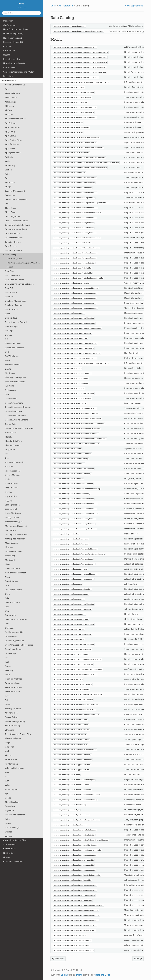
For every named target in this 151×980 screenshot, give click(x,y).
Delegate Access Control (16, 322)
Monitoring (10, 556)
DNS (7, 352)
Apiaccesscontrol (12, 127)
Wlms (8, 785)
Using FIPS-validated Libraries (16, 29)
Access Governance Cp (15, 85)
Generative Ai (11, 399)
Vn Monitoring (11, 764)
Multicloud (10, 560)
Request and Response (15, 815)
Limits (8, 479)
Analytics (9, 115)
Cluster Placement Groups (16, 221)
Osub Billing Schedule (15, 641)
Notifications (9, 853)
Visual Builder (11, 760)
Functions (9, 386)
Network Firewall (13, 568)
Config (8, 798)
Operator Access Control (16, 620)
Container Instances (14, 238)
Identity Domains (13, 445)
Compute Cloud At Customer (18, 225)
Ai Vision (9, 110)
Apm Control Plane (13, 140)
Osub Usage (10, 654)
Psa (7, 658)
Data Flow (10, 271)
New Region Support (13, 38)
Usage (8, 743)
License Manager (12, 475)
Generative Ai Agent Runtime (18, 407)
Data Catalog (10, 255)
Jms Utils (9, 467)
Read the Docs (103, 975)
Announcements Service (16, 119)
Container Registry (13, 242)
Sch (7, 700)
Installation (8, 21)
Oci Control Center (13, 590)
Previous (58, 959)
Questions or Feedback (13, 862)
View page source (134, 6)
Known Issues (9, 51)
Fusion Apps (10, 390)
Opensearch (10, 615)
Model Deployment (14, 552)
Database (9, 297)
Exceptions (10, 806)
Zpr (7, 794)
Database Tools (12, 309)
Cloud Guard (11, 212)
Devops (8, 335)
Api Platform (11, 123)
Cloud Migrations (13, 217)
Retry (7, 819)
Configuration (9, 25)
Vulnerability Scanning (15, 768)
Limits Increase (12, 484)
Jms (7, 458)
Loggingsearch (11, 509)
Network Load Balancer (15, 573)
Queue (8, 666)
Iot (6, 454)
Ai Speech (9, 106)
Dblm (7, 314)
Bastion (8, 170)
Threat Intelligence (13, 738)
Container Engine (13, 233)
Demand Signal (12, 326)
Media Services (12, 543)
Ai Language (10, 102)
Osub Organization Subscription (19, 645)
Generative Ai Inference (15, 416)
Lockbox (9, 492)
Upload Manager (12, 828)
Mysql (8, 564)
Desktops (9, 331)
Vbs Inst (9, 755)
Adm (7, 89)
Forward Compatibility (13, 34)
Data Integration (12, 275)
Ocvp (7, 594)
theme (79, 975)
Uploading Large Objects (14, 63)
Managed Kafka (12, 518)
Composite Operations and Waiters (19, 72)
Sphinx (64, 975)
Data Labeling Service (14, 280)
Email (7, 360)
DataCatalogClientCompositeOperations (24, 263)
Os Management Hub (15, 632)
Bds (7, 178)
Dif (6, 339)
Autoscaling (10, 166)
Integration (10, 450)
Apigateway (10, 132)
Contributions (9, 849)
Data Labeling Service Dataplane (19, 284)
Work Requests (12, 789)
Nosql (8, 577)
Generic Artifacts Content (16, 420)
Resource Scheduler (14, 687)
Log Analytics (11, 496)
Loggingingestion (12, 505)
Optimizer (9, 628)
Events (8, 369)
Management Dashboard (16, 526)
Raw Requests (10, 68)
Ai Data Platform (12, 93)
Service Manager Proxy (15, 721)
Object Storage (12, 581)
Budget (8, 187)
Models (10, 267)
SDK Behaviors (10, 845)
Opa (7, 611)
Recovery (9, 670)
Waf (7, 781)
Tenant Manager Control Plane (18, 734)
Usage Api (9, 747)
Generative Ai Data (13, 411)
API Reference (9, 81)
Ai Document (11, 98)
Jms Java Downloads (14, 462)
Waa (7, 772)
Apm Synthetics (12, 144)
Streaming (9, 730)
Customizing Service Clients (15, 840)
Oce (7, 586)
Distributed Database (14, 348)
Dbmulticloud (11, 318)
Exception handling (12, 59)
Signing (8, 823)
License (7, 857)
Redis (7, 675)
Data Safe (9, 288)
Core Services (11, 246)
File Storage (10, 373)
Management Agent (14, 522)
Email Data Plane (12, 365)
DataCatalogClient (15, 259)
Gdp (7, 394)
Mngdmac (9, 547)
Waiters (8, 836)
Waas (7, 777)
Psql (7, 662)
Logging (7, 55)
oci (23, 4)
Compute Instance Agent (16, 229)
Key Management (13, 471)
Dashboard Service (13, 251)
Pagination (8, 76)
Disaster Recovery (13, 343)
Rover (8, 696)
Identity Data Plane (14, 441)
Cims (7, 204)
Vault (7, 751)
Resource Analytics (13, 679)
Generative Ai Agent (14, 403)
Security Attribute (13, 709)
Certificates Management (16, 199)
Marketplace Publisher (15, 539)
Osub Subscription (13, 649)
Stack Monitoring (13, 726)
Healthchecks (11, 433)
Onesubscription (12, 602)
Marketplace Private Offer (16, 535)
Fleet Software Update (15, 382)
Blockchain (10, 183)
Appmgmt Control (13, 153)
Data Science (11, 293)
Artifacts (9, 157)
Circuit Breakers (12, 802)
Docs (53, 6)
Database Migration (14, 305)
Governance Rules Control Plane (19, 428)
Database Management (15, 301)
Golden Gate (11, 424)
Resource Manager (13, 683)
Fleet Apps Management (16, 377)
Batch (8, 174)
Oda (7, 598)
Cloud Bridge (11, 208)
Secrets (8, 704)
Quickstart (8, 46)
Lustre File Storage (13, 513)
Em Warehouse (12, 356)
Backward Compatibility (14, 42)
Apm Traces (10, 149)
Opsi (7, 624)
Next (138, 959)
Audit (7, 161)
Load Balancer (11, 488)
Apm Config (10, 136)
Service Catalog (12, 717)
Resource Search (12, 692)
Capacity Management (15, 191)
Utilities (8, 832)
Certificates (10, 195)
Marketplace (10, 530)
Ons (7, 607)
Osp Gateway (11, 636)
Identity (8, 437)
